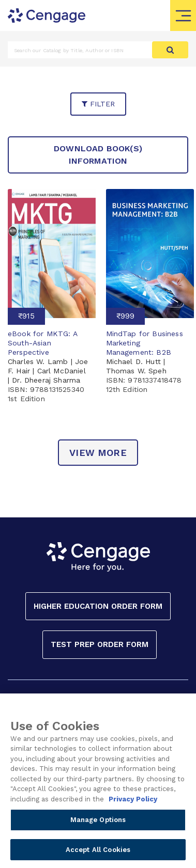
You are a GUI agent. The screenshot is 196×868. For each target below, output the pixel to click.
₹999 (125, 316)
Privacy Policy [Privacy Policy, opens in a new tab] (133, 805)
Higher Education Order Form (98, 606)
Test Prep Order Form (100, 644)
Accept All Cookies (98, 855)
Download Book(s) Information (98, 155)
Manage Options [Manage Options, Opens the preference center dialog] (98, 826)
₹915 (26, 316)
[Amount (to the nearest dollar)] (80, 50)
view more (98, 453)
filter (98, 104)
